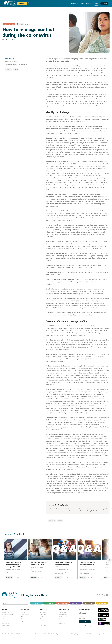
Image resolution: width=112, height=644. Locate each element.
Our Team (43, 617)
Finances (42, 619)
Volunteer (23, 619)
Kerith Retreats (63, 617)
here (69, 61)
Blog (41, 621)
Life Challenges (63, 603)
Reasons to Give (83, 616)
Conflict (9, 69)
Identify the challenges (11, 62)
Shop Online (5, 621)
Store (96, 4)
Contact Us (43, 625)
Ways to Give (82, 618)
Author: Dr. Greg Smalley (58, 505)
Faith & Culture (76, 603)
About (82, 4)
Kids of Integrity (63, 619)
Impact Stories (102, 603)
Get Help (22, 4)
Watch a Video (5, 625)
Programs (74, 4)
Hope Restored (63, 615)
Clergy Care (89, 603)
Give (104, 4)
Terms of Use (82, 634)
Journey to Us (63, 612)
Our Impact (43, 615)
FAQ (41, 623)
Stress (16, 69)
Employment (24, 621)
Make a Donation (25, 617)
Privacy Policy (75, 634)
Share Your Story (25, 615)
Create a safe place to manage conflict (16, 65)
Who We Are (43, 612)
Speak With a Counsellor (7, 615)
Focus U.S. (62, 623)
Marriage (37, 603)
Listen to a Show (6, 623)
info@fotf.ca (19, 634)
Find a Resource (5, 619)
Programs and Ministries (7, 617)
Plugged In (62, 621)
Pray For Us (24, 612)
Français (89, 4)
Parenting (50, 603)
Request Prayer (5, 612)
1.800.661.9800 (11, 634)
